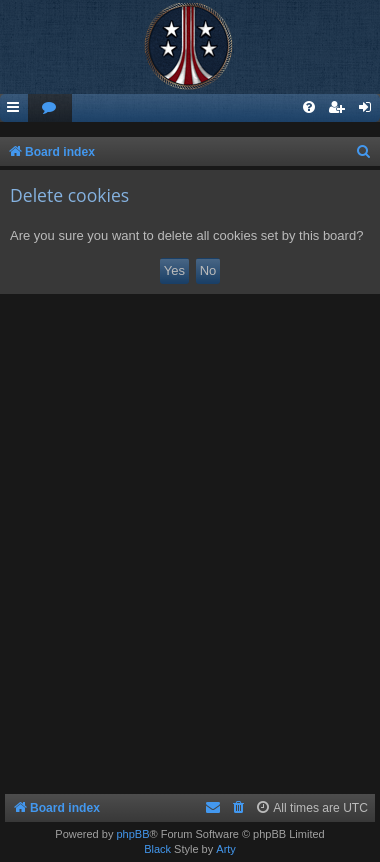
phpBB (132, 834)
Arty (226, 849)
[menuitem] (50, 108)
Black (157, 849)
